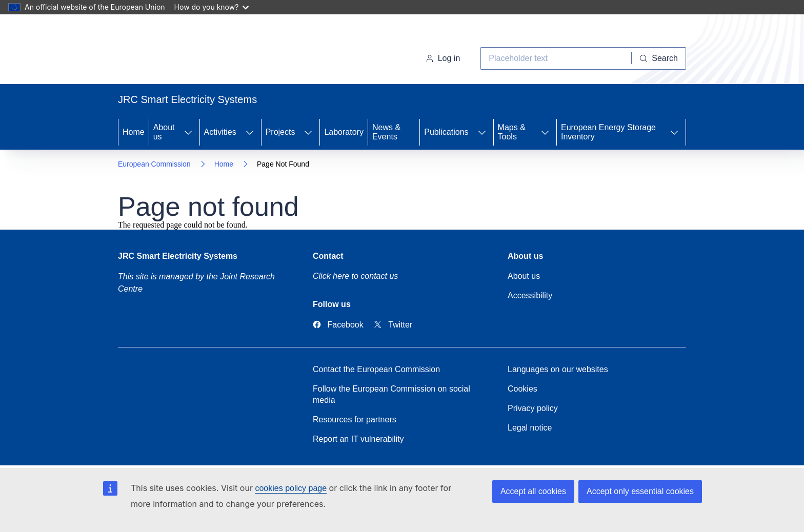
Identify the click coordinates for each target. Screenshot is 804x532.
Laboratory (344, 132)
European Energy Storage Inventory (608, 132)
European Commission (154, 164)
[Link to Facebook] (338, 325)
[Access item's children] (188, 132)
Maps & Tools (512, 132)
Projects (280, 132)
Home (134, 132)
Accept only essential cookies (640, 491)
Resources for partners (355, 420)
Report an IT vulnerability (358, 439)
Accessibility (530, 295)
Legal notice (530, 428)
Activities (220, 132)
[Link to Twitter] (393, 325)
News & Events (386, 132)
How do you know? (212, 7)
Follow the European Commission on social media (391, 394)
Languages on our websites (558, 369)
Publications (446, 132)
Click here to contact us (355, 276)
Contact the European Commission (376, 369)
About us (164, 132)
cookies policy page (291, 488)
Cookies (522, 389)
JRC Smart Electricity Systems (178, 256)
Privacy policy (533, 408)
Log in (443, 58)
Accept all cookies (533, 491)
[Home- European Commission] (201, 51)
